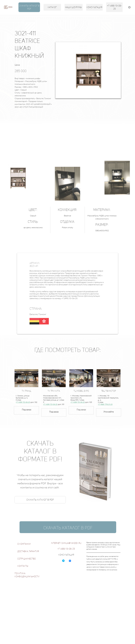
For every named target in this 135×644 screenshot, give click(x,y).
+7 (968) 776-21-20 (105, 404)
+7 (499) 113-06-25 (23, 402)
